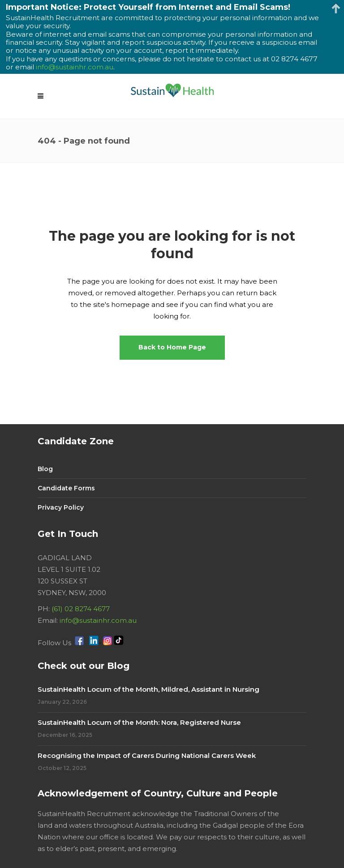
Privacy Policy (61, 507)
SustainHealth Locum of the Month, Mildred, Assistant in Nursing (148, 689)
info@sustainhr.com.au (98, 620)
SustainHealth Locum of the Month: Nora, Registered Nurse (139, 722)
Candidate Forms (66, 488)
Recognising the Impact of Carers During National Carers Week (147, 755)
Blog (45, 469)
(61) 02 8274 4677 (81, 609)
